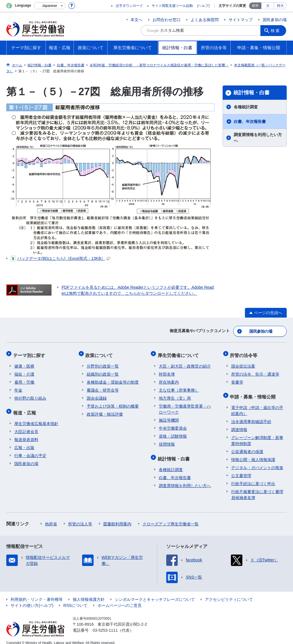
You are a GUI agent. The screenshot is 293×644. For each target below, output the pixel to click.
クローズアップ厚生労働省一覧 (171, 518)
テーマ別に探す (30, 353)
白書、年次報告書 (250, 121)
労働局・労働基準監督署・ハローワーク (185, 405)
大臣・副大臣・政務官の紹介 (185, 362)
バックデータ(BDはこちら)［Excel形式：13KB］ (60, 258)
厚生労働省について (179, 353)
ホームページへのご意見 (120, 599)
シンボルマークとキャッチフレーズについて (155, 593)
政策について (100, 353)
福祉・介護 (24, 370)
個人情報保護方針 (89, 593)
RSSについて (75, 599)
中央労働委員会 (173, 424)
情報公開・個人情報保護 (253, 453)
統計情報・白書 (252, 93)
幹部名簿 (167, 370)
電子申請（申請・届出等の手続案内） (257, 404)
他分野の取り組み (30, 394)
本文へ (136, 20)
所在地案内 (169, 378)
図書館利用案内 (117, 518)
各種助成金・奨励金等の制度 (113, 378)
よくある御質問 (205, 20)
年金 (18, 386)
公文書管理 (241, 469)
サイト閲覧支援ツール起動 (172, 6)
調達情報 (239, 423)
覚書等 (237, 378)
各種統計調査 (246, 107)
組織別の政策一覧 (103, 370)
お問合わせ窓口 (167, 20)
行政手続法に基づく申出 (253, 477)
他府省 (51, 518)
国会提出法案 (243, 362)
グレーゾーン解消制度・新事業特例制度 (257, 434)
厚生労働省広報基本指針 (36, 417)
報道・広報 (26, 408)
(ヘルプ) (203, 6)
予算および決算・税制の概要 (113, 402)
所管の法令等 (245, 353)
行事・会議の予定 (30, 449)
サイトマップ (241, 20)
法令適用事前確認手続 (251, 415)
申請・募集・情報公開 (254, 392)
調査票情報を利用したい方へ (258, 138)
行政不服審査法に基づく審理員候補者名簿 (257, 488)
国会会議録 (97, 394)
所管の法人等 (80, 518)
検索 (276, 30)
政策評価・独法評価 (105, 410)
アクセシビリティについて (229, 593)
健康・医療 (24, 362)
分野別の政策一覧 (103, 362)
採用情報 (167, 440)
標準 (255, 6)
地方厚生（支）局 (175, 394)
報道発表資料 (26, 433)
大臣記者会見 (26, 425)
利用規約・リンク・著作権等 (37, 593)
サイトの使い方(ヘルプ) (32, 599)
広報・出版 (24, 441)
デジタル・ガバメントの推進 (257, 461)
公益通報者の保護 (247, 445)
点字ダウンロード (129, 6)
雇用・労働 (24, 378)
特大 (280, 6)
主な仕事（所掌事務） (179, 386)
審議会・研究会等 (103, 386)
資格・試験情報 (173, 432)
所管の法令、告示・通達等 (255, 370)
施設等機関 (169, 416)
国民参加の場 (275, 20)
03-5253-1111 (105, 624)
